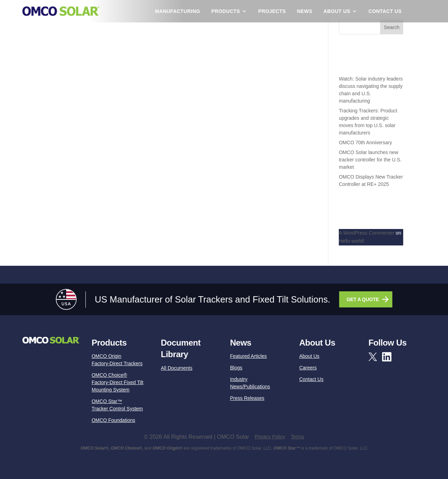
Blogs (236, 368)
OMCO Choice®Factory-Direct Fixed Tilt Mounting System (118, 382)
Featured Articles (248, 356)
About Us (337, 11)
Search (392, 27)
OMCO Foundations (114, 420)
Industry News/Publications (250, 383)
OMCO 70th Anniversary (365, 143)
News (305, 11)
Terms (297, 437)
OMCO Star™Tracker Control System (117, 405)
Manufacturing (178, 11)
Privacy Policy (270, 437)
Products (226, 11)
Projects (272, 11)
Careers (308, 368)
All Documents (176, 368)
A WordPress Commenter (366, 233)
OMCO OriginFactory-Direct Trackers (117, 360)
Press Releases (247, 398)
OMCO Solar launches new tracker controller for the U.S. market (370, 160)
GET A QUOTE (363, 299)
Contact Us (385, 11)
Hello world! (352, 241)
